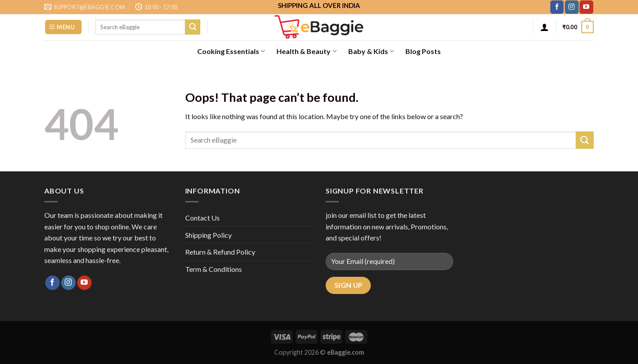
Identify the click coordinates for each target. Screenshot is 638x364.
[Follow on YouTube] (586, 7)
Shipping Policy (208, 235)
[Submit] (193, 27)
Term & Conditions (214, 269)
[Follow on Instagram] (572, 7)
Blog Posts (423, 51)
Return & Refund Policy (220, 252)
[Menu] (63, 27)
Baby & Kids (371, 51)
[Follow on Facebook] (557, 7)
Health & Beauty (306, 51)
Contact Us (202, 218)
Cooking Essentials (231, 51)
